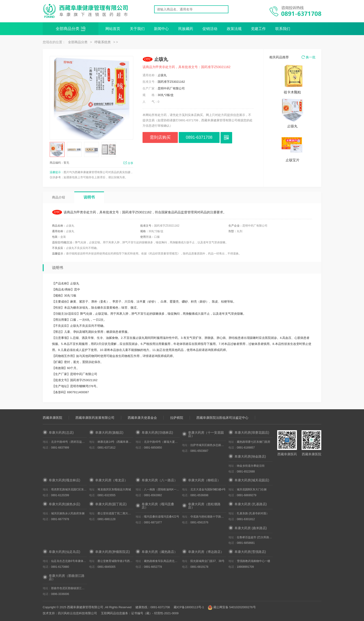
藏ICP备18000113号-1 (189, 607)
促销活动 (210, 29)
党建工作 (258, 29)
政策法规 (234, 29)
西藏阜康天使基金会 (142, 418)
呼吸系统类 (103, 42)
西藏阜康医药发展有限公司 (95, 418)
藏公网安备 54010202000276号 (235, 607)
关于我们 (137, 29)
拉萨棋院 (177, 418)
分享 (128, 163)
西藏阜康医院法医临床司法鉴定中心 (222, 418)
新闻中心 (161, 29)
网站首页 (113, 29)
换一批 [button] (309, 57)
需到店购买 (161, 138)
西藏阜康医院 (52, 418)
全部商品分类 (71, 29)
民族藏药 (186, 29)
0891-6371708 (203, 138)
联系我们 (283, 29)
